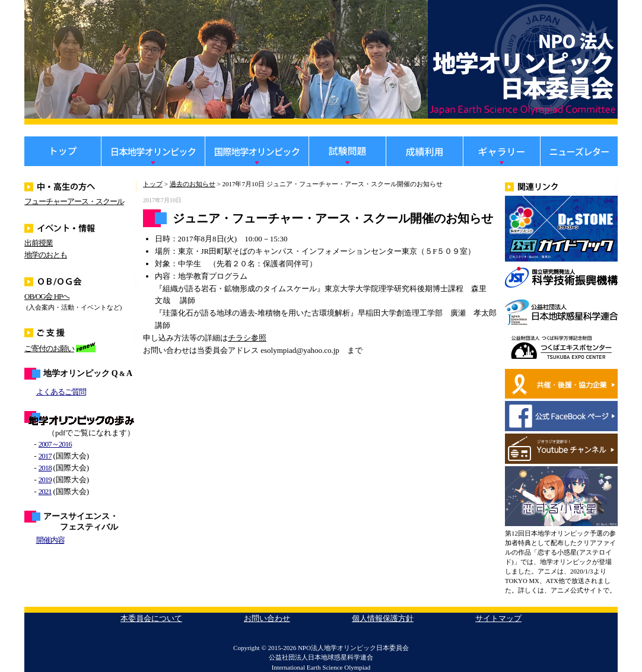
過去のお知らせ (193, 184)
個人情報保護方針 (383, 618)
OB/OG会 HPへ (47, 296)
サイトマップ (498, 618)
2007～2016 (55, 444)
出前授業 (39, 243)
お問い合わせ (267, 618)
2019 (45, 480)
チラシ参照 (247, 338)
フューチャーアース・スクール (74, 201)
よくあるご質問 (61, 392)
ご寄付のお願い (49, 348)
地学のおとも (46, 255)
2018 (45, 468)
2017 (45, 456)
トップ (153, 184)
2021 (45, 491)
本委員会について (151, 618)
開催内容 (50, 540)
